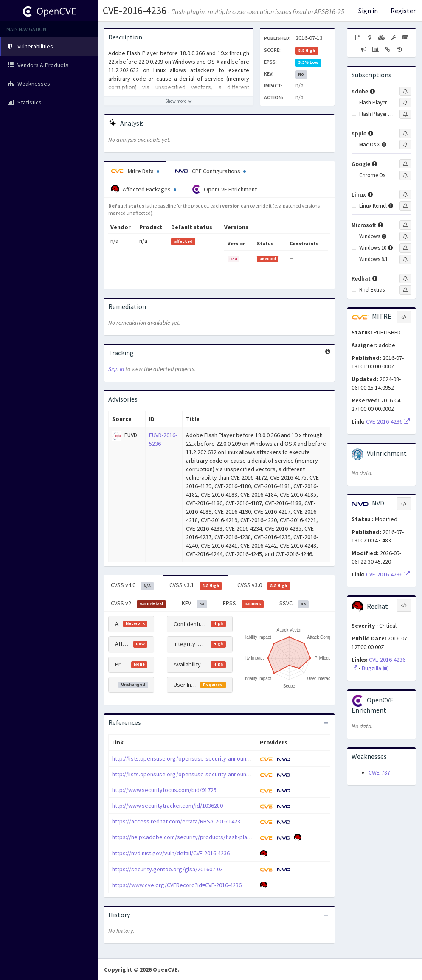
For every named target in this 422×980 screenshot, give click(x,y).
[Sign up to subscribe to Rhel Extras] (405, 290)
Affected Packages (143, 189)
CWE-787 (379, 772)
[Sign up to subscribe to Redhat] (405, 278)
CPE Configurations (210, 171)
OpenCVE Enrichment (224, 189)
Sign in (368, 11)
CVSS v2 (138, 604)
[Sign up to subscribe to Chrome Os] (405, 175)
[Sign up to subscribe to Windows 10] (405, 248)
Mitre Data (135, 171)
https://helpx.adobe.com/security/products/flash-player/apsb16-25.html (204, 837)
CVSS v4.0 (132, 585)
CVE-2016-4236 (135, 10)
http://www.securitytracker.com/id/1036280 (167, 806)
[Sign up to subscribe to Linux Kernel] (405, 206)
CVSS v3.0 (264, 585)
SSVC (294, 604)
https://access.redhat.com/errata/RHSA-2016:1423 (176, 821)
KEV (195, 604)
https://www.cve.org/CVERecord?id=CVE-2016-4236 (177, 885)
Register (403, 11)
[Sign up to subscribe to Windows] (405, 236)
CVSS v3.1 (196, 585)
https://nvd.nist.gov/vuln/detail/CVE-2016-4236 (171, 853)
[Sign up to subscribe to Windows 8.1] (405, 259)
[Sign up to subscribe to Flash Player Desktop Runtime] (405, 114)
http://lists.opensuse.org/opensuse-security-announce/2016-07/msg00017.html (213, 774)
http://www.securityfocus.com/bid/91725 (164, 790)
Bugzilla (375, 668)
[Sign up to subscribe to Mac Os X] (405, 145)
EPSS (243, 604)
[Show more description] (179, 101)
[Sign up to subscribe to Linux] (405, 194)
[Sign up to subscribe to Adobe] (405, 91)
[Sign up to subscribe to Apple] (405, 133)
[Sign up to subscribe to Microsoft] (405, 225)
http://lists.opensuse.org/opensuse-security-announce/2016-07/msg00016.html (213, 758)
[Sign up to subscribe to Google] (405, 164)
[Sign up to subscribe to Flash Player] (405, 103)
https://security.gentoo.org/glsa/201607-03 (167, 869)
